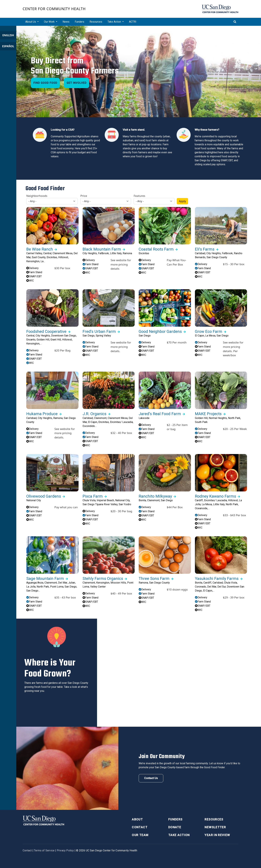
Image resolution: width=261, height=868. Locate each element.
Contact (140, 827)
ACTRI (133, 22)
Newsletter (215, 827)
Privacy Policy (65, 850)
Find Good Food (45, 83)
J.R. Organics (94, 414)
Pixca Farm (93, 496)
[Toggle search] (235, 22)
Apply (182, 201)
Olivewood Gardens (44, 496)
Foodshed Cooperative (46, 332)
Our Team (140, 835)
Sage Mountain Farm (45, 579)
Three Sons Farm (154, 579)
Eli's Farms (205, 249)
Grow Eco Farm (209, 332)
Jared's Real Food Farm (160, 414)
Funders (79, 22)
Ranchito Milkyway (155, 496)
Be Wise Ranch (40, 249)
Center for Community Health (54, 9)
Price (84, 196)
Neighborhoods (37, 196)
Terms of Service (44, 850)
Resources (96, 22)
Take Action (179, 835)
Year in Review (217, 835)
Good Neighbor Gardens (160, 332)
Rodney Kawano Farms (215, 496)
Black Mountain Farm (102, 249)
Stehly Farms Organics (103, 579)
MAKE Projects (208, 414)
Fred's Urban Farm (99, 332)
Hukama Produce (42, 414)
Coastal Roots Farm (156, 249)
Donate (175, 827)
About (137, 819)
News (66, 22)
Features (139, 196)
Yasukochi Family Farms (217, 579)
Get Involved (77, 83)
